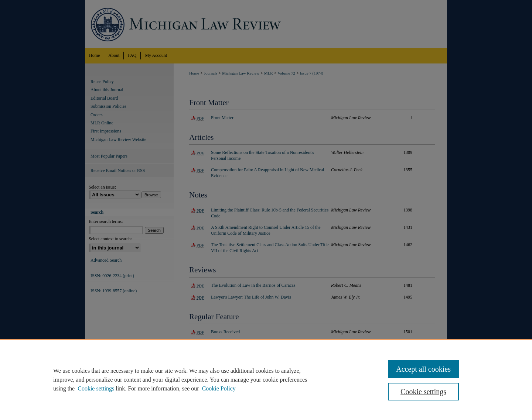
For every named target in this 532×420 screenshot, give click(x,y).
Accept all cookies (423, 369)
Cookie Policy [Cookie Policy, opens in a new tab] (219, 388)
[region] (266, 379)
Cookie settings (96, 388)
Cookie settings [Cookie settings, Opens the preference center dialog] (423, 392)
